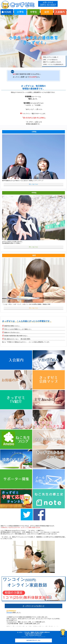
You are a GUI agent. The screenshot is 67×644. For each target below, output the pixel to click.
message (9, 613)
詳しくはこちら (33, 184)
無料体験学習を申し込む (33, 640)
